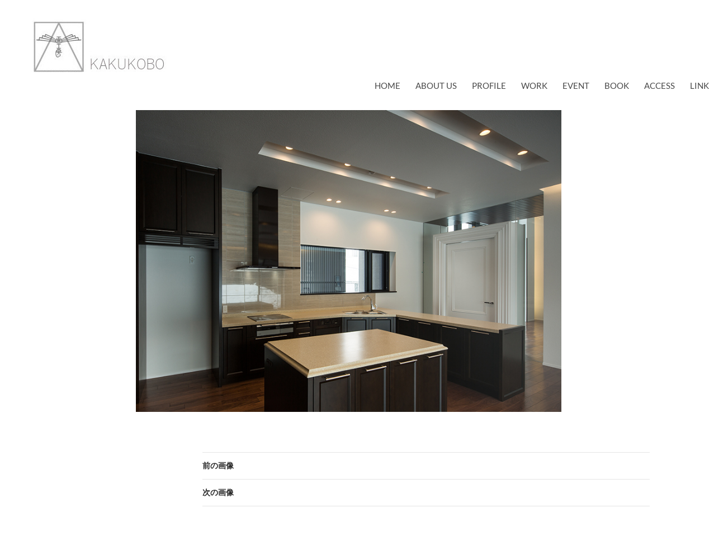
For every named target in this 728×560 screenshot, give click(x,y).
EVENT (576, 86)
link (699, 86)
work (534, 86)
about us (436, 86)
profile (489, 86)
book (617, 86)
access (660, 86)
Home (387, 86)
